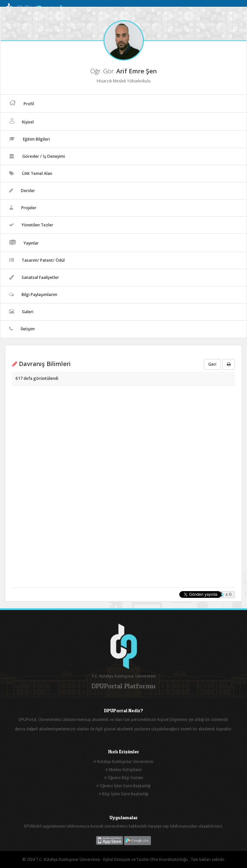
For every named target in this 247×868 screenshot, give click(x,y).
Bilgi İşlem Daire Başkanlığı (123, 794)
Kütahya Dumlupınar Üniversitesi (123, 762)
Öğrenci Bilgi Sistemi (124, 778)
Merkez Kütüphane (123, 770)
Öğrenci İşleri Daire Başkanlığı (123, 786)
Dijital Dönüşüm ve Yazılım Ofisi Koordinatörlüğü (146, 859)
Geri (212, 364)
